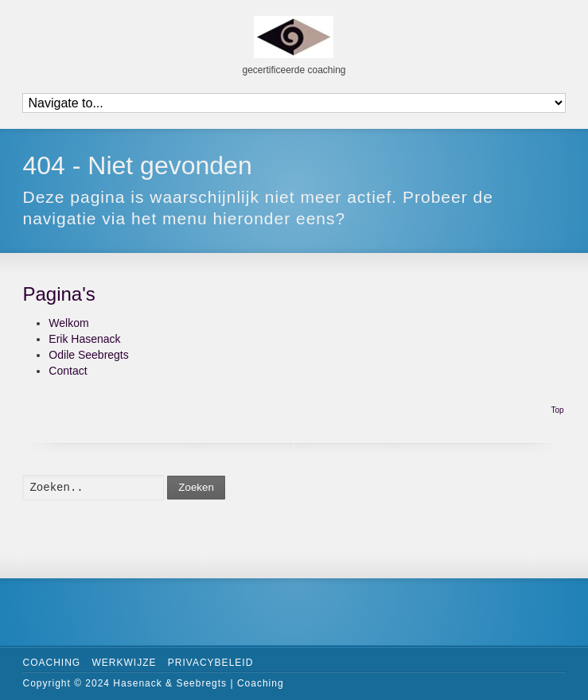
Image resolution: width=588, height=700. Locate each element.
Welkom (68, 323)
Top (557, 410)
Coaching (51, 663)
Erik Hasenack (84, 339)
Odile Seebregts (88, 355)
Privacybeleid (210, 663)
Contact (68, 371)
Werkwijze (124, 663)
